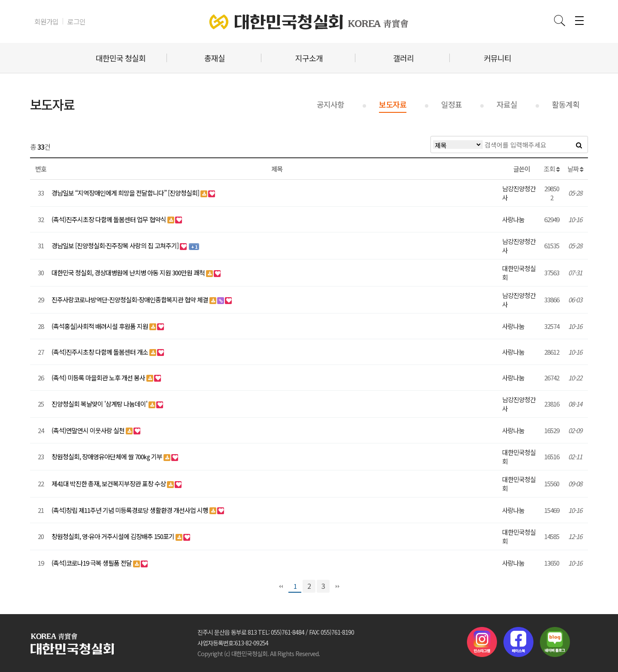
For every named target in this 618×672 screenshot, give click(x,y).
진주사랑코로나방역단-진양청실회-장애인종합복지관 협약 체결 (130, 300)
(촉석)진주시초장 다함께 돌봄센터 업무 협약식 (109, 219)
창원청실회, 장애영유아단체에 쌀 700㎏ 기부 (108, 457)
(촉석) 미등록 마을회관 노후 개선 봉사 (99, 378)
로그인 (76, 21)
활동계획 (566, 104)
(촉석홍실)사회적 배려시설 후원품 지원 (100, 326)
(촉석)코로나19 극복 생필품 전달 (92, 563)
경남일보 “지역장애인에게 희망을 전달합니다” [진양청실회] (126, 193)
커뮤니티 (497, 58)
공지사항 (330, 104)
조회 (552, 169)
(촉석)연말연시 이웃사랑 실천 (89, 430)
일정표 (451, 104)
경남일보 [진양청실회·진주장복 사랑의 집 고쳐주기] (116, 246)
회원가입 (46, 21)
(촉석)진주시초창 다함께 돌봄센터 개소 (100, 352)
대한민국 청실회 (121, 58)
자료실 (507, 104)
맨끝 (337, 586)
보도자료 (393, 104)
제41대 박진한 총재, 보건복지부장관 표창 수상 (109, 484)
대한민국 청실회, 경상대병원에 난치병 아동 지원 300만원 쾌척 (129, 273)
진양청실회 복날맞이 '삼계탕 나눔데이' (100, 404)
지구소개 (309, 58)
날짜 (575, 169)
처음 (281, 586)
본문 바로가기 (0, 0)
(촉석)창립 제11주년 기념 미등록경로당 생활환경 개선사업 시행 (130, 510)
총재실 (215, 58)
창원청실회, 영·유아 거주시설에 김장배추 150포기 (114, 536)
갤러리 (403, 58)
